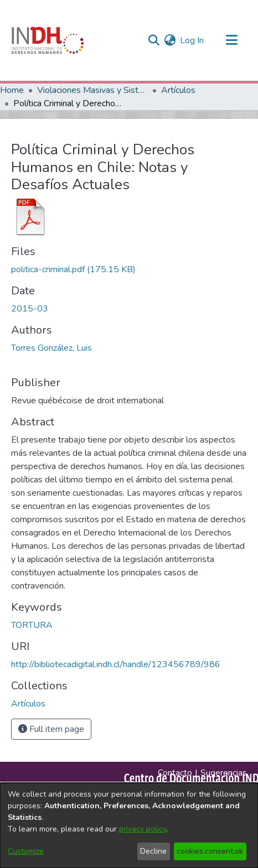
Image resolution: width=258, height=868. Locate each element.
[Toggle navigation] (231, 40)
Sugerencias (224, 773)
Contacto (175, 773)
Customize (26, 851)
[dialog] (129, 825)
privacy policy (143, 829)
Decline (153, 851)
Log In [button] (192, 40)
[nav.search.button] (154, 40)
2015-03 (30, 309)
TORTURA (32, 625)
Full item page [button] (51, 729)
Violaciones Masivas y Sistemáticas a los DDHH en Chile (92, 90)
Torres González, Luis (51, 348)
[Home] (48, 40)
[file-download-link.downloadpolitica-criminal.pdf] (73, 269)
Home (12, 90)
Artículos (178, 90)
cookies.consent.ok (210, 851)
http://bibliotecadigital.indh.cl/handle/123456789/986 (116, 664)
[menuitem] (170, 40)
